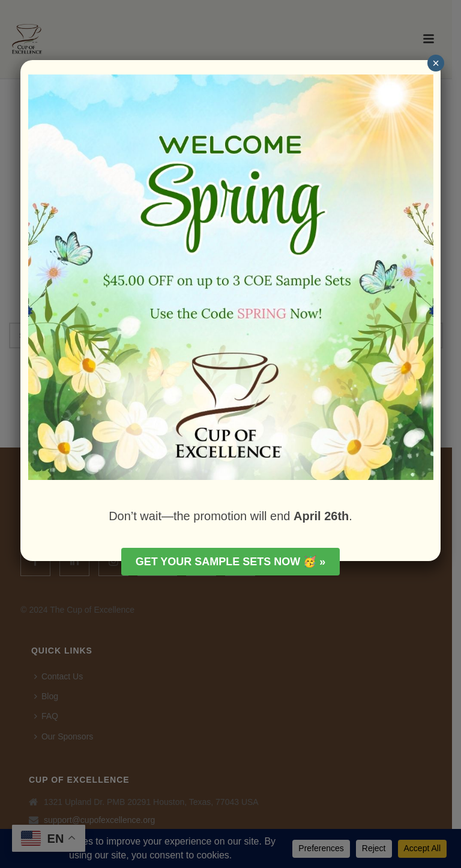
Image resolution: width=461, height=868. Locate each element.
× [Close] (436, 63)
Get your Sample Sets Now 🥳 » (231, 562)
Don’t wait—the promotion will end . (230, 516)
